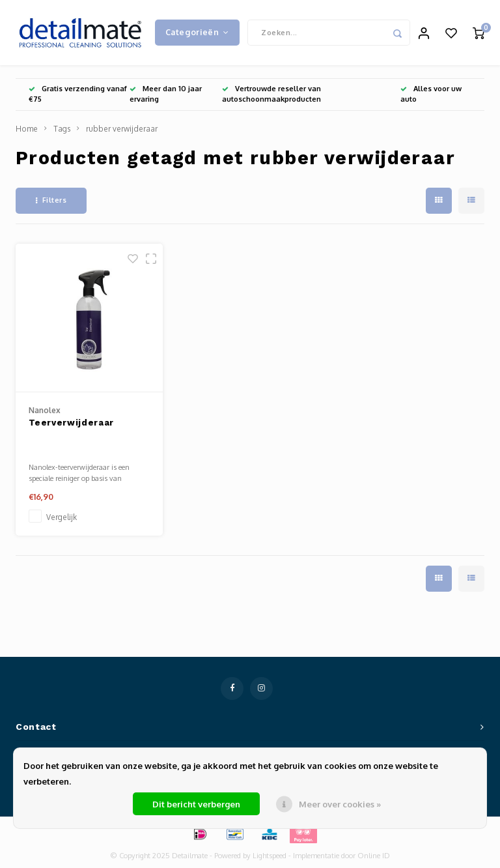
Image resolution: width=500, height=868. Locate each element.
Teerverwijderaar (71, 423)
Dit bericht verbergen (196, 804)
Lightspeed (270, 856)
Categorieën (197, 32)
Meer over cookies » (340, 804)
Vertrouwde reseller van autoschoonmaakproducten (271, 94)
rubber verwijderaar (122, 129)
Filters (51, 200)
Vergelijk (62, 517)
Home (27, 129)
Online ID (374, 856)
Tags (62, 129)
